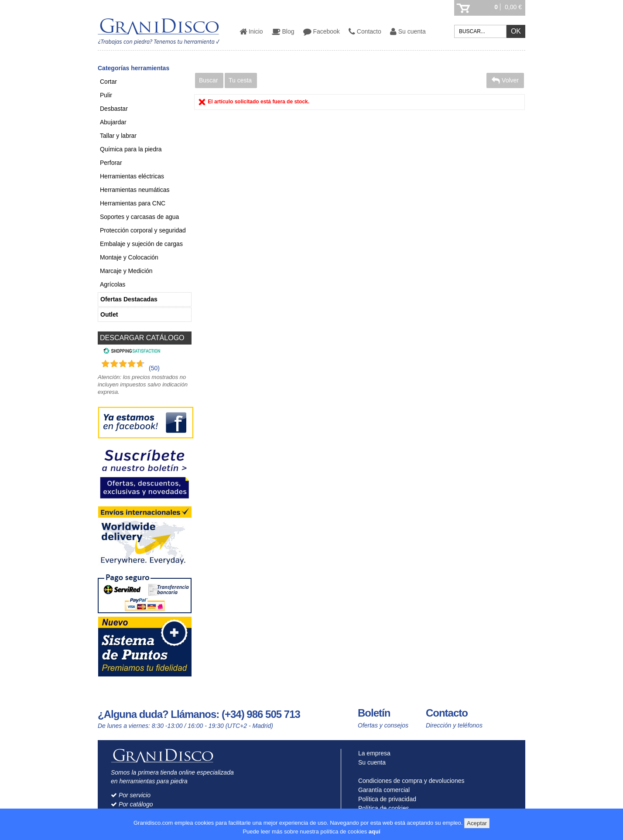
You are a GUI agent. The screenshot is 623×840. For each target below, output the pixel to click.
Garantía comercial (382, 790)
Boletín (374, 713)
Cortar (108, 82)
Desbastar (114, 109)
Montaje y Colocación (129, 257)
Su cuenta (408, 31)
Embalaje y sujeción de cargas (141, 244)
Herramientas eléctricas (132, 176)
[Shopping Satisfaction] (131, 352)
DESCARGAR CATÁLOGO (142, 338)
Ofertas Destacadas (129, 299)
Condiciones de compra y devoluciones (409, 781)
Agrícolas (113, 284)
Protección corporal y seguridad (143, 230)
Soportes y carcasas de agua (139, 217)
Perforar (111, 163)
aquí (375, 831)
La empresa (372, 753)
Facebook (322, 31)
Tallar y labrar (118, 136)
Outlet (109, 314)
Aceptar (477, 823)
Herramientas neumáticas (135, 190)
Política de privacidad (385, 799)
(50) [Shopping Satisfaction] (154, 368)
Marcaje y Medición (126, 271)
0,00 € (513, 7)
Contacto (365, 31)
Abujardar (113, 122)
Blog (283, 31)
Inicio (251, 31)
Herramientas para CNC (133, 203)
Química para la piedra (131, 149)
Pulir (106, 95)
